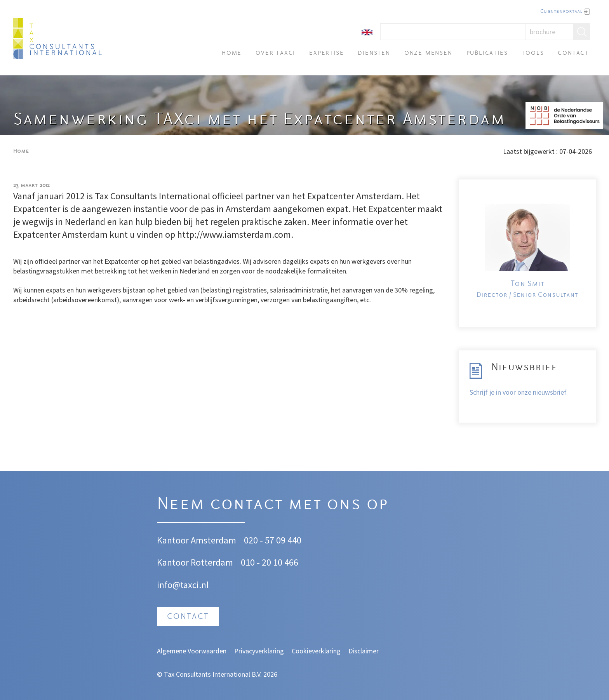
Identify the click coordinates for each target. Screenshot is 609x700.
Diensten (374, 53)
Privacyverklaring (259, 651)
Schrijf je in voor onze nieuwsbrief (518, 392)
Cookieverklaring (316, 651)
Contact (573, 53)
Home (232, 53)
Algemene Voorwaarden (192, 651)
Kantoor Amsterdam (197, 540)
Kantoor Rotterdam (195, 562)
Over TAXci (275, 53)
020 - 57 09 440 (273, 540)
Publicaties (487, 53)
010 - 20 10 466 (270, 562)
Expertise (326, 53)
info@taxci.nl (183, 585)
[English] (367, 32)
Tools (533, 53)
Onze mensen (428, 53)
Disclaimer (364, 651)
